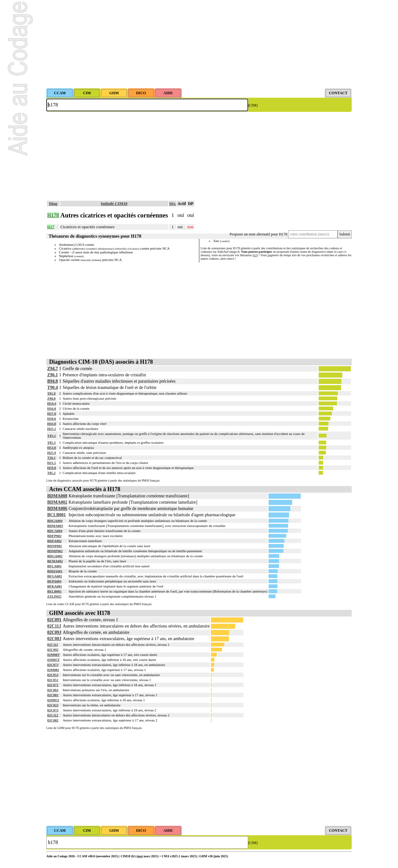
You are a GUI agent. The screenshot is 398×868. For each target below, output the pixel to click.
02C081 (53, 695)
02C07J (53, 665)
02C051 (53, 680)
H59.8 (52, 468)
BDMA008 (57, 496)
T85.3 (51, 443)
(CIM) (253, 105)
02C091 (54, 620)
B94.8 (53, 381)
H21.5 (52, 463)
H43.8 (52, 424)
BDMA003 (55, 526)
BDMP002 (55, 551)
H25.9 (52, 453)
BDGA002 (55, 556)
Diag (53, 203)
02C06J (53, 690)
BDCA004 (55, 531)
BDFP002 (54, 536)
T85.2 (51, 473)
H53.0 (52, 448)
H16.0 (52, 408)
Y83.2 (51, 436)
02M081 (53, 670)
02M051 (53, 700)
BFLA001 (54, 566)
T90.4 (53, 388)
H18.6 (52, 419)
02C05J (53, 675)
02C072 (53, 710)
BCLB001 (57, 515)
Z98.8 (51, 398)
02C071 (53, 685)
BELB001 (54, 591)
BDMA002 (57, 502)
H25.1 (52, 429)
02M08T (54, 655)
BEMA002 (55, 561)
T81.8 (51, 393)
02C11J (54, 626)
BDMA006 (57, 509)
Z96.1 (53, 375)
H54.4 (52, 403)
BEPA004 (54, 581)
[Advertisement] (199, 44)
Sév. (173, 203)
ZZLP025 (54, 596)
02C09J (54, 632)
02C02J (53, 705)
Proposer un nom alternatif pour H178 (258, 234)
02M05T (54, 660)
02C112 (53, 715)
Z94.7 (53, 369)
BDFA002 (54, 541)
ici (255, 255)
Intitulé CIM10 (114, 203)
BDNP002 (54, 546)
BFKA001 (55, 586)
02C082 (53, 720)
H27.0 (52, 414)
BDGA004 (55, 521)
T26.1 (51, 458)
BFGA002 (55, 576)
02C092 (53, 650)
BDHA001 (55, 571)
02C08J (54, 639)
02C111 (53, 645)
